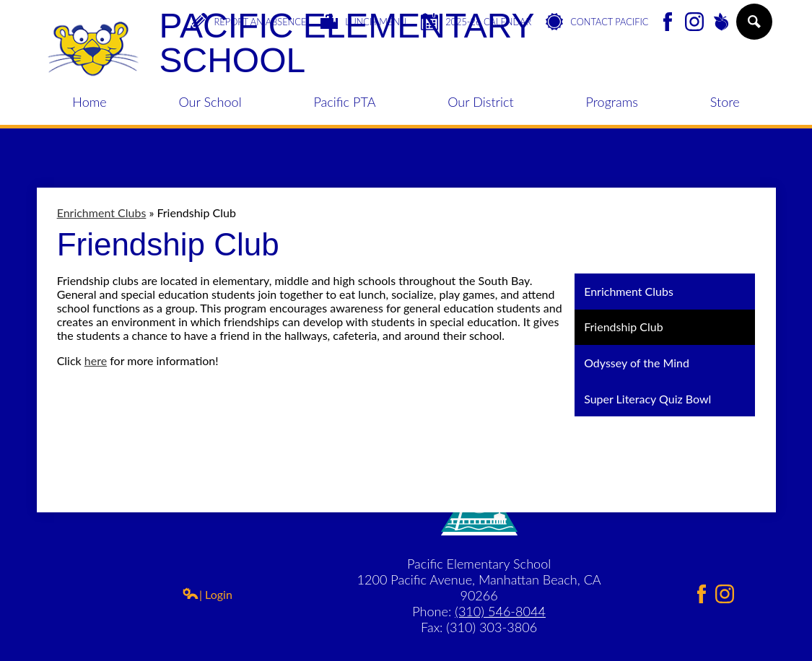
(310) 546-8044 (500, 611)
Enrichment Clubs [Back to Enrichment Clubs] (102, 213)
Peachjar (721, 23)
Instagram (694, 23)
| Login (207, 594)
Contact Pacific (597, 22)
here (96, 360)
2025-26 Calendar (476, 22)
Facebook (668, 23)
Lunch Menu (363, 22)
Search (753, 27)
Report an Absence (248, 22)
